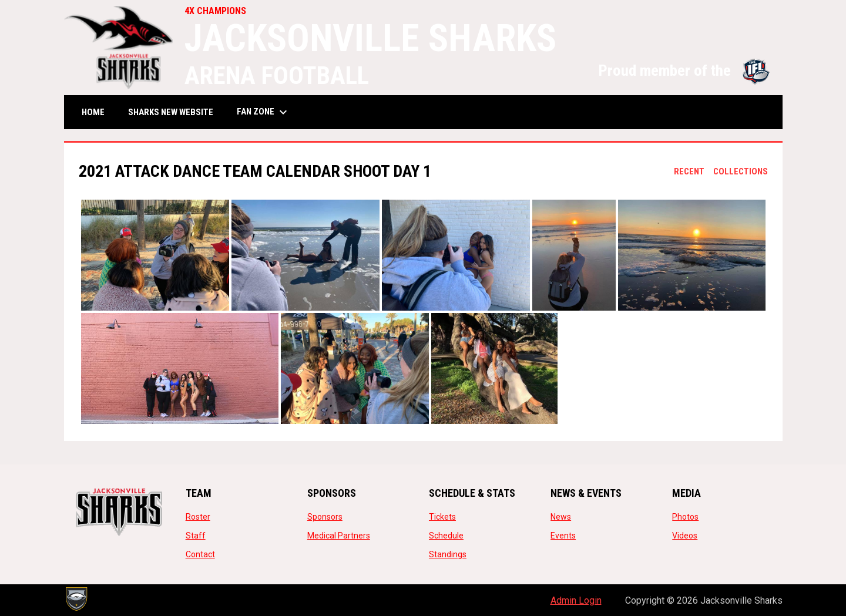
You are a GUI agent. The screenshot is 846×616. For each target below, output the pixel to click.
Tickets (442, 517)
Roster (198, 517)
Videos (685, 536)
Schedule (446, 536)
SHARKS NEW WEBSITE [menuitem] (175, 112)
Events (563, 536)
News (561, 517)
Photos (685, 517)
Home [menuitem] (93, 112)
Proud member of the (684, 70)
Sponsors (325, 517)
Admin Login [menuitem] (576, 600)
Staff (196, 536)
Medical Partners (339, 536)
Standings (448, 554)
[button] (155, 255)
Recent (689, 171)
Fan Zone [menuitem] (263, 112)
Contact (200, 554)
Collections (741, 171)
